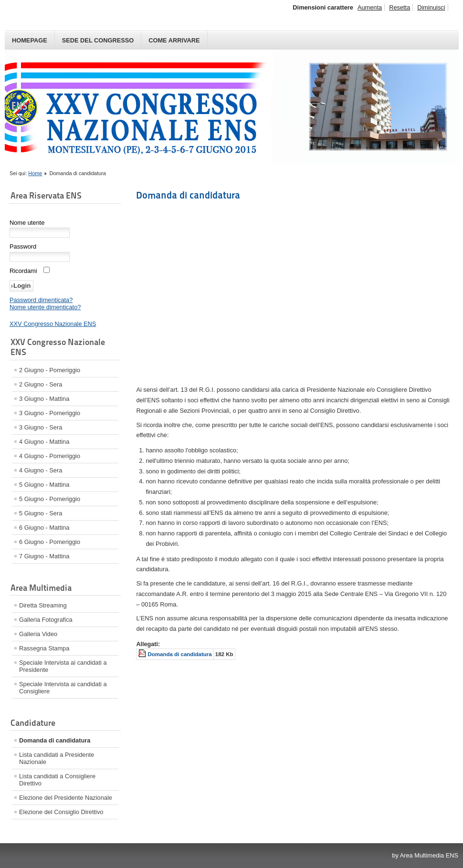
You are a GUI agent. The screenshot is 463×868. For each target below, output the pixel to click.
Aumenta (370, 7)
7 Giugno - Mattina (44, 556)
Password (23, 246)
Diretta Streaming (43, 605)
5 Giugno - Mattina (44, 485)
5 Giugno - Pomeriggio (50, 499)
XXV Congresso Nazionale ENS (53, 324)
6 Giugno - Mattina (44, 528)
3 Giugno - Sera (41, 427)
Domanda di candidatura (55, 740)
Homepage (30, 40)
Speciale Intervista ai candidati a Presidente (63, 666)
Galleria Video (38, 634)
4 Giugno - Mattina (44, 442)
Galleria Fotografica (46, 620)
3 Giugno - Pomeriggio (50, 413)
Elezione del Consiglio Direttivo (61, 812)
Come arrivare (174, 40)
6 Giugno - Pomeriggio (50, 542)
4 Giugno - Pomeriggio (50, 456)
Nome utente (27, 223)
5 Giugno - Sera (41, 513)
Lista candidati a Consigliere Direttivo (57, 780)
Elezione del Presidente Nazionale (66, 798)
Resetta (400, 7)
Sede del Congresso (98, 40)
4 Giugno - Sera (41, 470)
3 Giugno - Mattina (44, 399)
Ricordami (23, 271)
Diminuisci (431, 7)
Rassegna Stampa (44, 648)
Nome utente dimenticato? (45, 307)
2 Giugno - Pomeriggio (50, 370)
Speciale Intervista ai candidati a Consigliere (63, 688)
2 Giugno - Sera (41, 384)
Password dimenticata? (41, 300)
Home (35, 173)
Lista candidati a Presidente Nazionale (57, 758)
